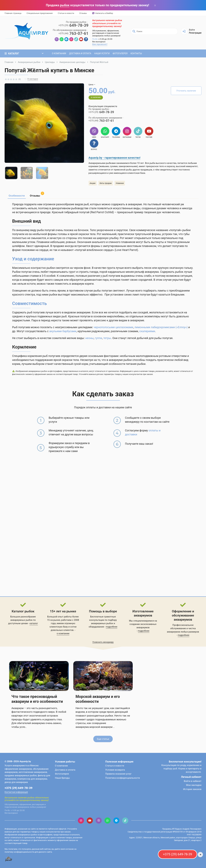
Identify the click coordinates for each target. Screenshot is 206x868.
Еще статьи (103, 739)
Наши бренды (62, 778)
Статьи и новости (66, 13)
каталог (34, 623)
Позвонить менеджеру (103, 642)
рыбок (65, 5)
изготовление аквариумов (33, 772)
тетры (107, 338)
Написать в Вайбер (103, 13)
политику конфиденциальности (19, 852)
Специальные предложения (40, 13)
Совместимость (30, 303)
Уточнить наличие (186, 91)
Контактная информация (16, 792)
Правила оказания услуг (118, 774)
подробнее (112, 627)
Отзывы (83, 13)
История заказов (192, 789)
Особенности (17, 196)
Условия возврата (115, 770)
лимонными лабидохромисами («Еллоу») (161, 327)
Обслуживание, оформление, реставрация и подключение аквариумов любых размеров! (106, 33)
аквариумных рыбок (102, 623)
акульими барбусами (63, 331)
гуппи (98, 338)
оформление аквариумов (18, 769)
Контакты (136, 53)
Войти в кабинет (193, 781)
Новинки (120, 183)
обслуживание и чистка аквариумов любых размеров (183, 630)
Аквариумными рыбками (102, 163)
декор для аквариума (16, 782)
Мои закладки (194, 785)
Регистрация (195, 33)
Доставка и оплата (80, 53)
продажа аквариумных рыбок (21, 775)
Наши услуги (102, 53)
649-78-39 (73, 25)
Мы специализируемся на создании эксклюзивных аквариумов (143, 624)
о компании (63, 633)
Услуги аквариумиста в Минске (22, 766)
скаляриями (147, 331)
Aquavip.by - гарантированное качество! (115, 158)
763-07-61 (73, 34)
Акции (93, 183)
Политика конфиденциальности (123, 778)
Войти (192, 30)
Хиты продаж (106, 183)
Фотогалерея (120, 53)
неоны (90, 338)
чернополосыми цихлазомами (113, 327)
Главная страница (13, 13)
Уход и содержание (33, 259)
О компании (59, 53)
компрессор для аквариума (32, 779)
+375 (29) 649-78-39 (18, 788)
